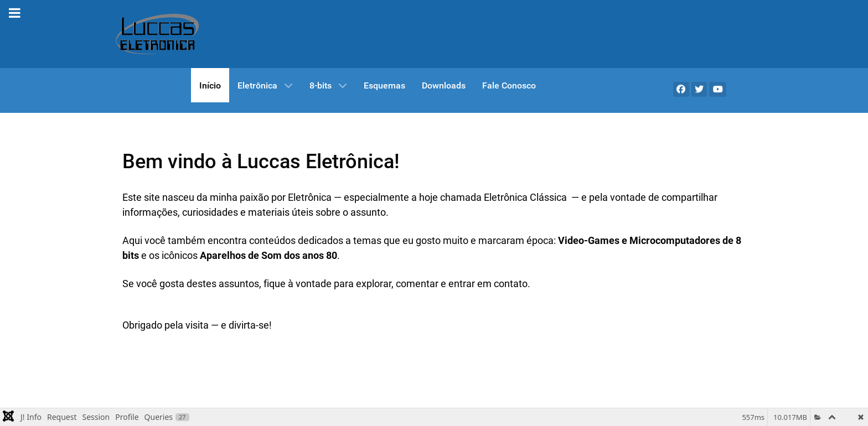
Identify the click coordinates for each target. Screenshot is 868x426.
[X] (699, 89)
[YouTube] (718, 89)
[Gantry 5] (157, 34)
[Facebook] (681, 89)
